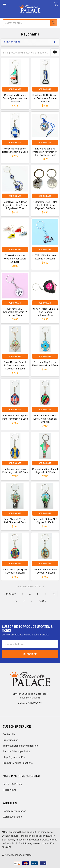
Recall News (9, 790)
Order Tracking (10, 740)
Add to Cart (15, 89)
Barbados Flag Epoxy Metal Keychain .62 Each (15, 470)
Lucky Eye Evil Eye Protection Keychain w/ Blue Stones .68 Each (45, 152)
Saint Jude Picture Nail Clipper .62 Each (45, 521)
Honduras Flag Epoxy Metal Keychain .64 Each (15, 150)
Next (43, 601)
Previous (9, 594)
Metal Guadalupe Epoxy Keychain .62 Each (15, 571)
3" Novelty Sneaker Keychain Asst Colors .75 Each (15, 258)
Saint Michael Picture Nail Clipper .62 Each (15, 521)
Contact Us (9, 734)
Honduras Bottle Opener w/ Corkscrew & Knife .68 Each (45, 98)
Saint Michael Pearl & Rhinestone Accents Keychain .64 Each (15, 365)
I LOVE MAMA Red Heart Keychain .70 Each (45, 257)
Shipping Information (14, 757)
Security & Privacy (13, 784)
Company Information (14, 811)
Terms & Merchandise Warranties (20, 746)
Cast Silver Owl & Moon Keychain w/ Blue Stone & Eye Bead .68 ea (15, 205)
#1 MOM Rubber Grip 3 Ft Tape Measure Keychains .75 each (45, 312)
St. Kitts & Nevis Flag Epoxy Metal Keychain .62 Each (45, 419)
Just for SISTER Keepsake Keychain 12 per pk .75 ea (15, 312)
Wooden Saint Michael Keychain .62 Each (45, 571)
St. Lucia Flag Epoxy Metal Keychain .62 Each (45, 364)
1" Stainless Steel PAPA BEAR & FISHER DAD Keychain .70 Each (45, 205)
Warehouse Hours (12, 817)
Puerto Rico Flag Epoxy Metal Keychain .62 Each (15, 417)
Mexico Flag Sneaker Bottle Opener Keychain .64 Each (15, 98)
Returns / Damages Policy (17, 751)
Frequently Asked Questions (18, 763)
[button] (55, 52)
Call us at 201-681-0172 (30, 703)
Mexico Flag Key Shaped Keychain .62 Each (45, 470)
